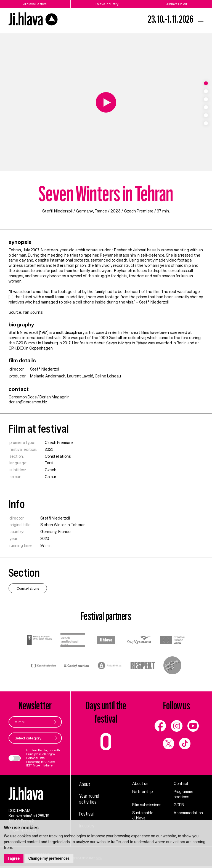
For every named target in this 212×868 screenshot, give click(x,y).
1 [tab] (206, 83)
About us (140, 784)
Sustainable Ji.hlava (143, 815)
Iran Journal (33, 312)
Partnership (142, 792)
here (50, 766)
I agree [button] (14, 858)
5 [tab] (206, 115)
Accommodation (188, 813)
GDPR (179, 805)
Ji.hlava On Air (177, 4)
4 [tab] (206, 107)
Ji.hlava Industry (106, 4)
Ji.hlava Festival (35, 4)
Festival (87, 814)
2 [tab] (206, 91)
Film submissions (147, 805)
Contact (181, 784)
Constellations (58, 456)
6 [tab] (206, 123)
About (85, 784)
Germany (84, 211)
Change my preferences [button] (49, 858)
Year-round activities (90, 799)
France (101, 211)
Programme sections (184, 794)
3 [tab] (206, 99)
